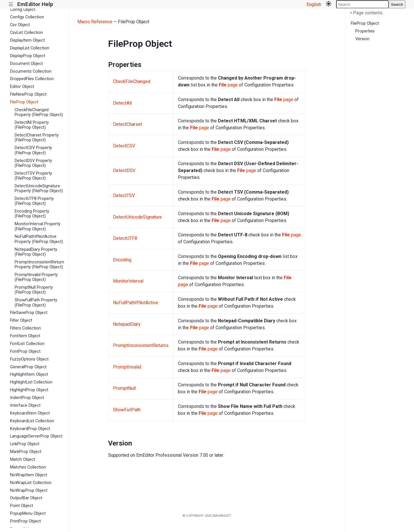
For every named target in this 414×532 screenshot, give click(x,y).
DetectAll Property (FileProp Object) (32, 125)
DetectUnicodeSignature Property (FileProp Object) (39, 188)
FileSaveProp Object (29, 313)
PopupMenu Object (28, 513)
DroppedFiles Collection (32, 79)
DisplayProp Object (28, 56)
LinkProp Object (25, 444)
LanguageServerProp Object (36, 436)
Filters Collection (25, 328)
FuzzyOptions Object (29, 359)
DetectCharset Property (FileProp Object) (37, 138)
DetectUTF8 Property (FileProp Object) (34, 201)
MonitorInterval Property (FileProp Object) (38, 226)
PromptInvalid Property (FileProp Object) (36, 277)
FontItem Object (25, 336)
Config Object (23, 10)
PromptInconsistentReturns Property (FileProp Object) (39, 265)
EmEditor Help (35, 4)
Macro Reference (95, 22)
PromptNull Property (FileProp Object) (34, 290)
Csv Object (20, 25)
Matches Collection (28, 467)
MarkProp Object (26, 452)
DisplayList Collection (30, 48)
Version (362, 39)
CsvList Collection (26, 33)
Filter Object (21, 320)
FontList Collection (27, 344)
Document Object (26, 64)
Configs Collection (27, 17)
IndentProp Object (27, 398)
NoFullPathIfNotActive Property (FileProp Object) (39, 239)
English (314, 4)
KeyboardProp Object (30, 429)
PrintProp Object (25, 521)
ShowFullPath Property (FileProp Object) (36, 302)
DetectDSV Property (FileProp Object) (33, 163)
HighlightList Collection (31, 382)
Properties (365, 31)
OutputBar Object (26, 498)
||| (11, 4)
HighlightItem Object (29, 374)
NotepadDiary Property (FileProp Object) (36, 252)
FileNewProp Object (28, 94)
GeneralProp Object (28, 367)
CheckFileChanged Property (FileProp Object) (39, 112)
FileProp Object (24, 102)
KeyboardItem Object (30, 413)
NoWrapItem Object (29, 475)
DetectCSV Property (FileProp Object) (33, 150)
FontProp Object (25, 351)
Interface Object (25, 405)
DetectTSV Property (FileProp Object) (33, 176)
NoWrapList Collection (31, 483)
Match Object (23, 459)
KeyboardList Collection (32, 421)
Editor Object (22, 87)
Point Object (22, 506)
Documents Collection (31, 71)
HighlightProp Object (29, 390)
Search (397, 4)
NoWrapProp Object (29, 490)
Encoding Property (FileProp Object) (32, 214)
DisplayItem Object (27, 40)
